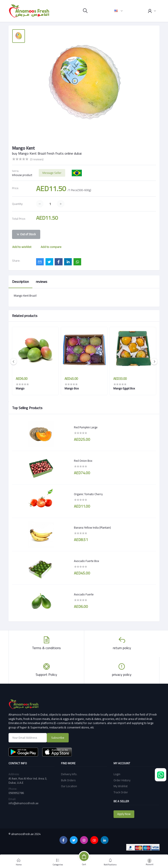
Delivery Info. (69, 774)
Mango (20, 388)
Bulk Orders (68, 780)
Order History (122, 780)
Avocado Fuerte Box (87, 561)
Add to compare (51, 247)
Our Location (69, 786)
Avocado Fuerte (84, 595)
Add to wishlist (22, 247)
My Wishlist (121, 786)
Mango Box (72, 388)
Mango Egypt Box (124, 388)
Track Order (121, 792)
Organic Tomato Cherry (88, 494)
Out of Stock (26, 234)
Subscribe (58, 738)
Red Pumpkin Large (86, 427)
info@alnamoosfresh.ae (24, 803)
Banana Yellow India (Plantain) (92, 528)
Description (20, 282)
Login (117, 774)
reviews (42, 282)
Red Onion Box (83, 461)
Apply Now (124, 814)
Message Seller (52, 173)
